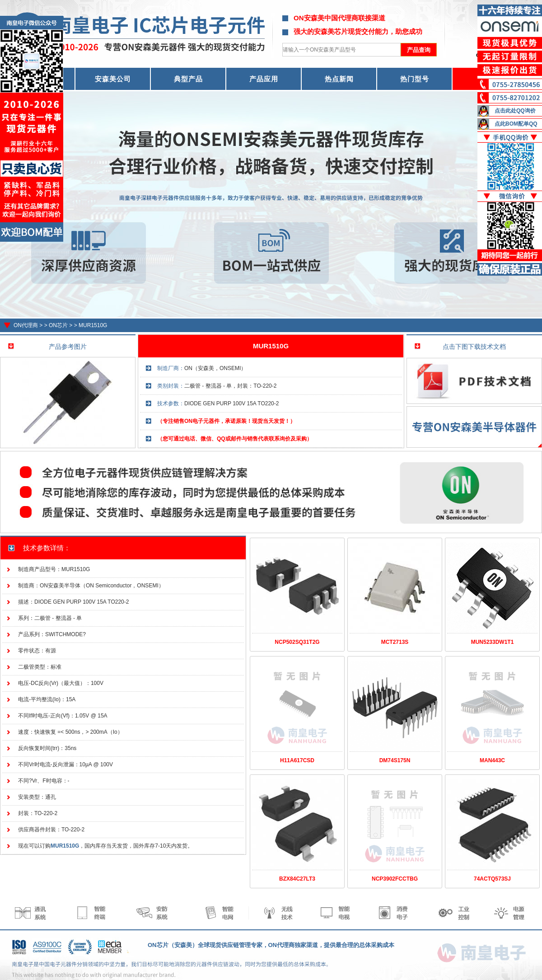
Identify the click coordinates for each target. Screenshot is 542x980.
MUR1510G (93, 325)
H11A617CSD (297, 760)
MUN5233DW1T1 (493, 642)
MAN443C (492, 760)
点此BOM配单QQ (516, 124)
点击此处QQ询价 (515, 111)
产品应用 (264, 79)
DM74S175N (395, 760)
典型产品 (188, 79)
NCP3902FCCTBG (395, 879)
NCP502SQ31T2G (297, 642)
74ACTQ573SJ (492, 879)
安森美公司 (113, 79)
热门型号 (415, 79)
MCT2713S (395, 642)
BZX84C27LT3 (297, 879)
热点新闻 (339, 79)
